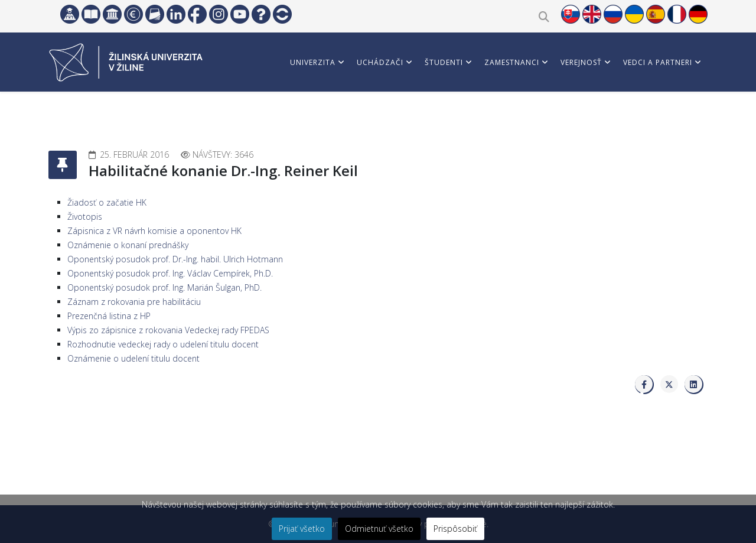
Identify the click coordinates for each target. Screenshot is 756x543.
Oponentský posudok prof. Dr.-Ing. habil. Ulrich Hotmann (175, 259)
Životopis (85, 217)
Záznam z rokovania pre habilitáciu (134, 302)
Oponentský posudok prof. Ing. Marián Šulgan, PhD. (164, 287)
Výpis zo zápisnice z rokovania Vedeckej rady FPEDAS (168, 330)
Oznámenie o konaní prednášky (128, 245)
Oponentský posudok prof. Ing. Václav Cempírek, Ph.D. (170, 273)
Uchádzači (380, 62)
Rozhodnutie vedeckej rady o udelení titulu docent (163, 344)
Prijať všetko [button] (302, 529)
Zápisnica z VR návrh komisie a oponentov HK (154, 231)
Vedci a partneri (658, 62)
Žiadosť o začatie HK (107, 202)
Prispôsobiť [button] (455, 529)
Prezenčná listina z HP (109, 316)
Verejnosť (581, 62)
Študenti (444, 62)
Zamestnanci (512, 62)
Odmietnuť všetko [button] (379, 529)
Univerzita (313, 62)
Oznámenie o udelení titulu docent (133, 358)
